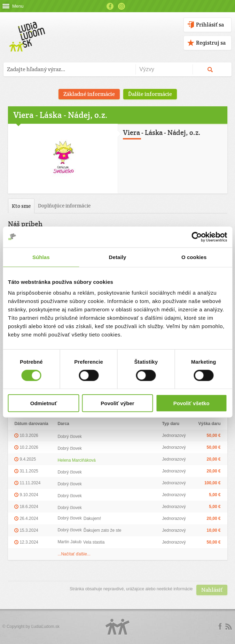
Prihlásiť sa (210, 25)
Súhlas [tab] (41, 257)
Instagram (122, 6)
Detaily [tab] (118, 257)
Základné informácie (89, 94)
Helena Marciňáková (76, 460)
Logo (118, 627)
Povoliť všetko (191, 403)
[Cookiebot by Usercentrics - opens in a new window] (197, 237)
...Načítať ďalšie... (74, 554)
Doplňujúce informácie (64, 206)
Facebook (110, 6)
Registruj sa (211, 43)
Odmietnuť (44, 403)
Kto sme (21, 206)
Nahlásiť (212, 590)
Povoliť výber (117, 403)
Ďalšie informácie (150, 94)
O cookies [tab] (194, 257)
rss (228, 627)
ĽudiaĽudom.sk (45, 627)
